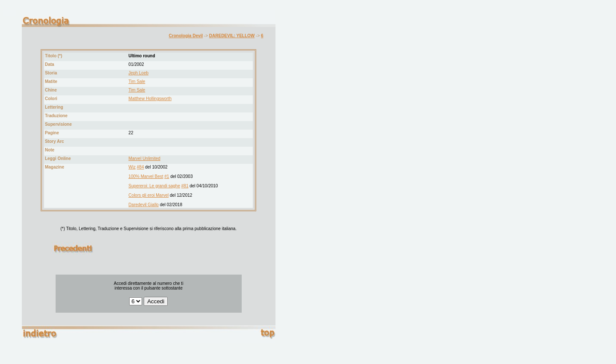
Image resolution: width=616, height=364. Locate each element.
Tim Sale (137, 81)
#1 (167, 176)
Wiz (132, 167)
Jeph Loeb (138, 73)
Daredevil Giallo (144, 205)
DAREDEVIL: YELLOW (232, 36)
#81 (185, 186)
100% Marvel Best (146, 176)
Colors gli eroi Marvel (148, 195)
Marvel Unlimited (144, 158)
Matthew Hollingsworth (150, 99)
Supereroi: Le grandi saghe (154, 186)
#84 (141, 167)
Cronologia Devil (186, 36)
